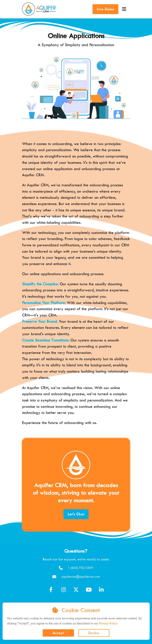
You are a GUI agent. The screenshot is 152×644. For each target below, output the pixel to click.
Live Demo (105, 9)
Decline (94, 633)
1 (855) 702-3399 (81, 568)
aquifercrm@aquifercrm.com (81, 577)
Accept (58, 633)
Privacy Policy (108, 623)
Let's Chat (76, 514)
